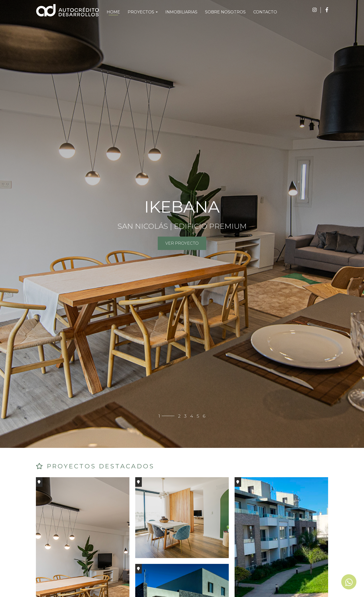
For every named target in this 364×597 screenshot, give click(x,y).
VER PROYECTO (182, 243)
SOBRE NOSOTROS (225, 12)
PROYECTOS (143, 12)
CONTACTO (265, 12)
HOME (113, 12)
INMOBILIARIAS (181, 12)
